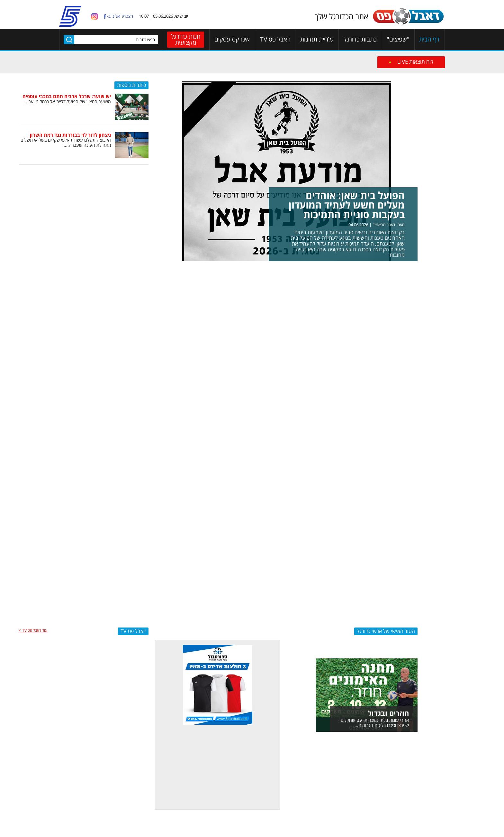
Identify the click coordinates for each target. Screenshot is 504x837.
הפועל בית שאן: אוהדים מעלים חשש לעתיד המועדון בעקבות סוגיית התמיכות (347, 205)
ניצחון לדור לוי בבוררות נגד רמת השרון (70, 135)
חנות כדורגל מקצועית (186, 39)
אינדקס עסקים (232, 39)
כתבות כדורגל (360, 39)
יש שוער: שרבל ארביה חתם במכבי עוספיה (67, 96)
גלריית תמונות (317, 39)
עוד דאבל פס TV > (33, 630)
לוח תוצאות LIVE (415, 62)
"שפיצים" (398, 39)
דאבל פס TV (275, 39)
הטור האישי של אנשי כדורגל (386, 631)
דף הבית (429, 39)
